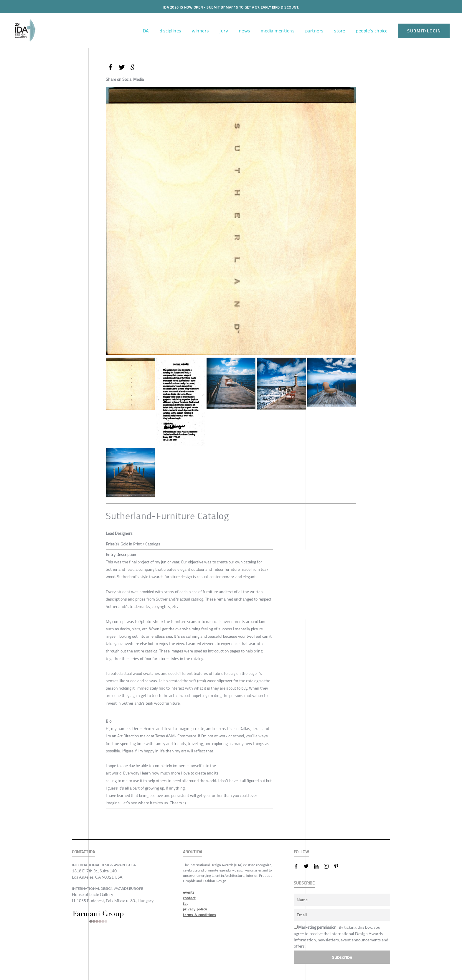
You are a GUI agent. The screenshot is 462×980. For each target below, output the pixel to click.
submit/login (424, 31)
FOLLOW (301, 852)
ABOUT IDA (193, 852)
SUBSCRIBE (304, 883)
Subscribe (342, 957)
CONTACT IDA (83, 852)
